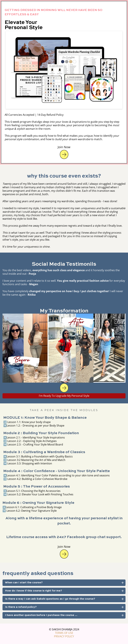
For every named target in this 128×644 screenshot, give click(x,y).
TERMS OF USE (64, 633)
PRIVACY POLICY (64, 636)
